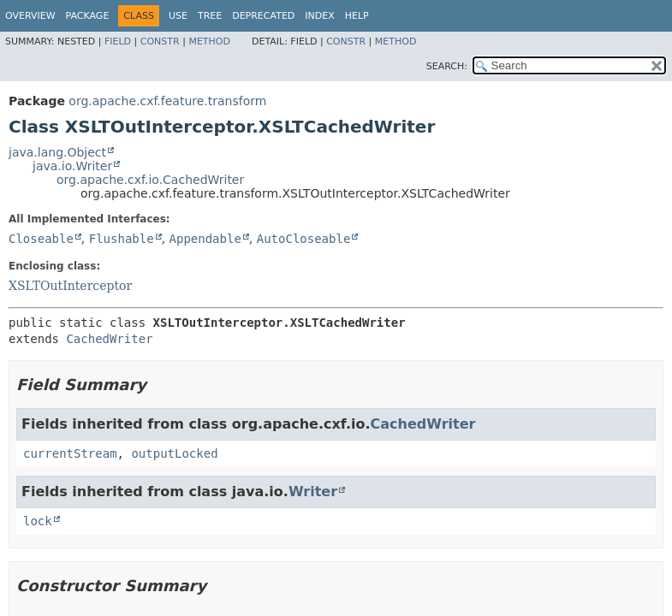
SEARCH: (447, 66)
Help (357, 16)
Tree (210, 16)
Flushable (122, 239)
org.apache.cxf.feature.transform (167, 101)
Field (118, 41)
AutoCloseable (304, 239)
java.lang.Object (57, 152)
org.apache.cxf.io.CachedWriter (150, 180)
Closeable (41, 239)
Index (319, 16)
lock (38, 521)
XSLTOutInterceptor (70, 286)
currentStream (70, 453)
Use (178, 16)
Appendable (205, 239)
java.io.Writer (72, 166)
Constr (160, 41)
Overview (30, 16)
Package (88, 16)
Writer (313, 492)
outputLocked (174, 453)
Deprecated (263, 16)
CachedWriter (109, 339)
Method (209, 41)
